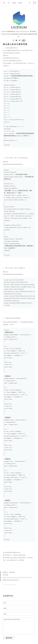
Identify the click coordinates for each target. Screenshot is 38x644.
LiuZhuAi (19, 27)
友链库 (20, 3)
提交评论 (9, 638)
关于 (9, 3)
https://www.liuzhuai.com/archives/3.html (17, 577)
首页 (4, 3)
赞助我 (14, 3)
